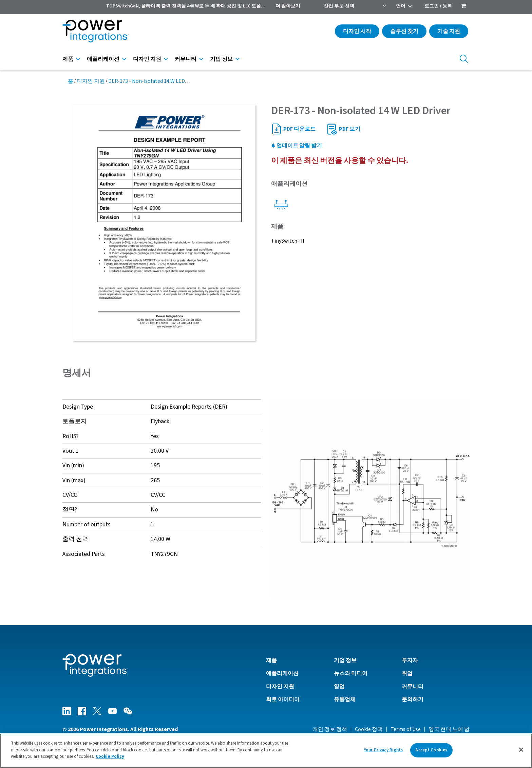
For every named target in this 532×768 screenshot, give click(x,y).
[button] (370, 498)
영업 (339, 687)
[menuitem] (463, 7)
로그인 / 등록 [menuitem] (438, 6)
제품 (68, 59)
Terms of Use (406, 729)
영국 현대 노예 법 (449, 729)
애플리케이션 (103, 59)
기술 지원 (449, 31)
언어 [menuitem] (401, 6)
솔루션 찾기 (404, 31)
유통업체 (345, 699)
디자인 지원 (147, 59)
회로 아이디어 (283, 699)
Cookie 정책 (369, 729)
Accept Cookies (431, 750)
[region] (266, 751)
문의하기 (413, 699)
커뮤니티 (186, 59)
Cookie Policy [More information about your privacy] (110, 756)
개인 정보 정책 (330, 729)
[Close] (521, 750)
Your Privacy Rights (383, 750)
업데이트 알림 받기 (297, 146)
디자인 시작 (357, 31)
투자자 (410, 660)
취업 (407, 673)
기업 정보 (221, 59)
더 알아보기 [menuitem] (288, 6)
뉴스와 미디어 (351, 673)
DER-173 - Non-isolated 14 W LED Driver (154, 81)
